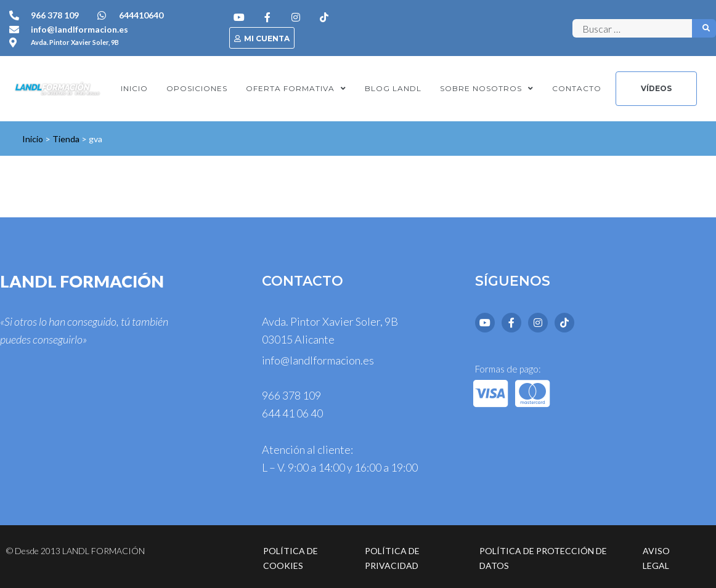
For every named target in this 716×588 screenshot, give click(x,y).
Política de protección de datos (543, 558)
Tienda (66, 139)
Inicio (33, 139)
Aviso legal (656, 558)
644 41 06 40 (292, 413)
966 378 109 (291, 395)
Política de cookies (291, 558)
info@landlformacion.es (318, 360)
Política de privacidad (392, 558)
